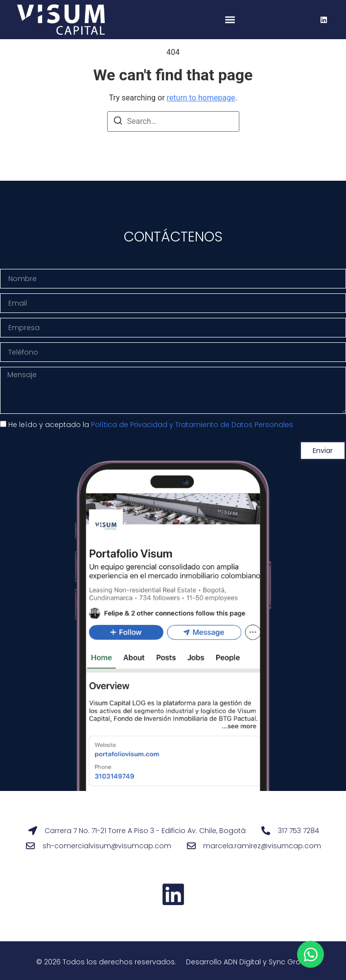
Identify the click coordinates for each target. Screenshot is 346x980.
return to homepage (201, 98)
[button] (230, 20)
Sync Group (289, 962)
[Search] (118, 122)
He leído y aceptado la (151, 425)
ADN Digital (242, 962)
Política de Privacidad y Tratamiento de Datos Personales (192, 425)
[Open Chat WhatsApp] (311, 954)
